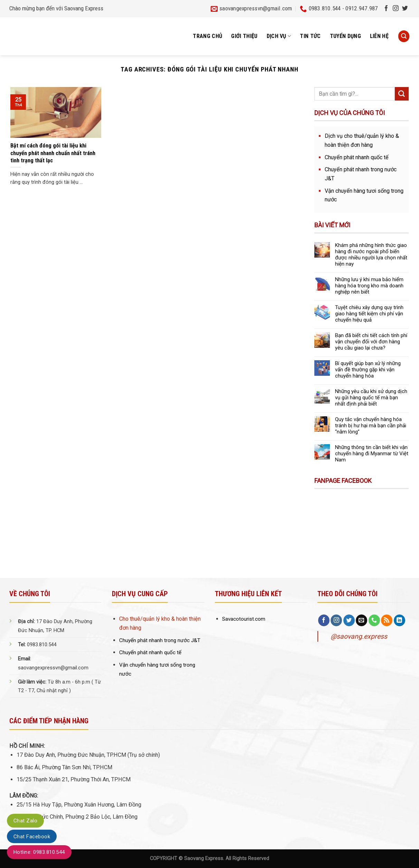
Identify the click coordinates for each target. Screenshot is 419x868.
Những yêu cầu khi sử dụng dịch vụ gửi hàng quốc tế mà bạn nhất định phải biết (371, 398)
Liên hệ (379, 36)
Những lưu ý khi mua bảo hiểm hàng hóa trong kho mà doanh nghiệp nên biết (369, 286)
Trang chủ (207, 36)
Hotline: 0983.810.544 (39, 852)
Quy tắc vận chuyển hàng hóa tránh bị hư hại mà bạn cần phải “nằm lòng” (371, 426)
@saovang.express (359, 636)
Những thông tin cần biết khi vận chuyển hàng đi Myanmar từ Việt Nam (372, 454)
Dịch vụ (279, 36)
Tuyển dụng (345, 36)
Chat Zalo (25, 821)
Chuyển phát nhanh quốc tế (357, 157)
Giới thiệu (244, 36)
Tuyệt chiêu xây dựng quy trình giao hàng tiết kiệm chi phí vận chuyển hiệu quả (369, 314)
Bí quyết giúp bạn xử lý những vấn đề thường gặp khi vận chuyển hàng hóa (368, 370)
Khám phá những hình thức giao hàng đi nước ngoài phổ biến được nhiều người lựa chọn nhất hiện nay (371, 255)
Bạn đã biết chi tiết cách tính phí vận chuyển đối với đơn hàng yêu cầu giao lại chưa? (371, 342)
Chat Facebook (32, 837)
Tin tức (310, 36)
